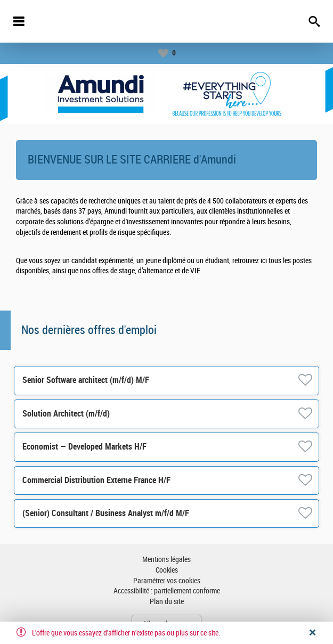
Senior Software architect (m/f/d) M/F (86, 380)
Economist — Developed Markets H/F (84, 447)
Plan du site (167, 602)
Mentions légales (167, 560)
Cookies (167, 570)
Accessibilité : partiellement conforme (167, 591)
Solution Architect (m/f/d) (66, 414)
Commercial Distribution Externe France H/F (96, 480)
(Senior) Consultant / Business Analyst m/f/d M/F (106, 513)
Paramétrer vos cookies (167, 581)
